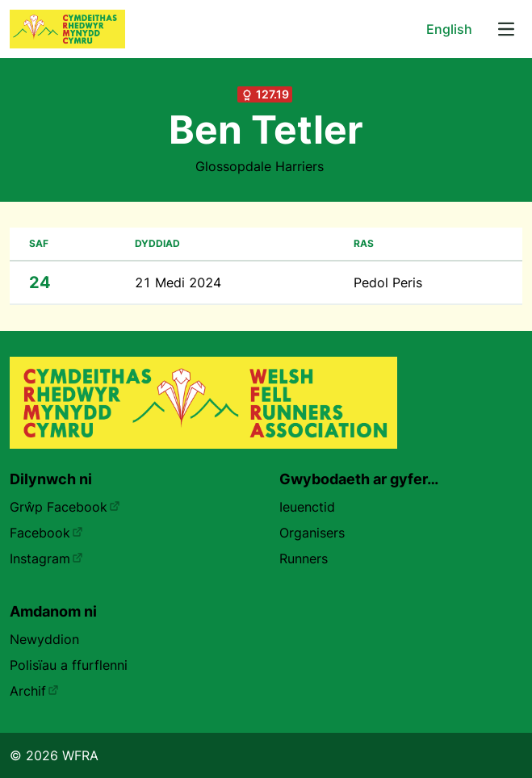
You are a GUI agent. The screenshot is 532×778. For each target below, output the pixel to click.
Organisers (312, 533)
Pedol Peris (388, 282)
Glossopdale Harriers (260, 166)
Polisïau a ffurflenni (69, 665)
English (449, 29)
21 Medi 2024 (178, 282)
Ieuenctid (307, 507)
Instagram (46, 558)
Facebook (46, 533)
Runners (304, 558)
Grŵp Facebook (65, 507)
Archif (34, 691)
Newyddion (44, 639)
